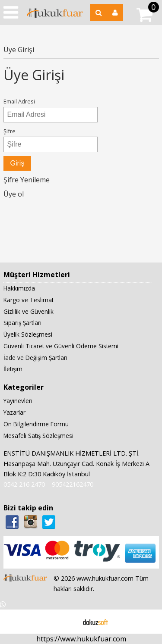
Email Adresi (19, 101)
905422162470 (73, 484)
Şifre (10, 131)
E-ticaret (67, 622)
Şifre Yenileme (27, 180)
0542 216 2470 (24, 484)
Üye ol (14, 194)
